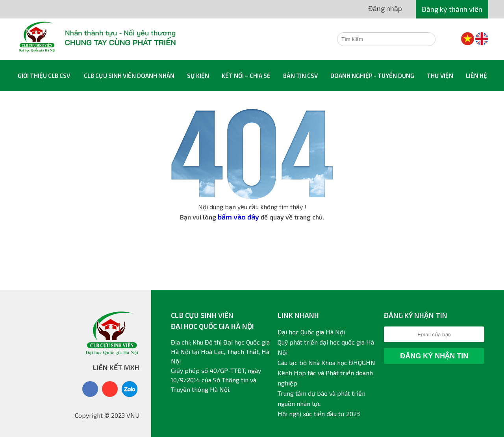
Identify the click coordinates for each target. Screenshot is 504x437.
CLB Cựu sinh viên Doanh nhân (129, 76)
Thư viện (440, 76)
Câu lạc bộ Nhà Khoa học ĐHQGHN (326, 362)
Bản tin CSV (300, 76)
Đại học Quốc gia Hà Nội (311, 332)
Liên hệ (476, 76)
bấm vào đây (238, 217)
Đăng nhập (385, 8)
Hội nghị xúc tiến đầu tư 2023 (319, 414)
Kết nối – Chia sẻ (246, 76)
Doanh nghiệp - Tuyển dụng (372, 76)
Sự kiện (198, 76)
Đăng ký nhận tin (434, 356)
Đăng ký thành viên (452, 9)
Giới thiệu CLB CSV (44, 76)
